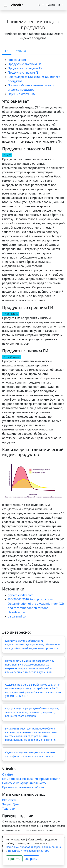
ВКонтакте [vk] (9, 800)
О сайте (7, 774)
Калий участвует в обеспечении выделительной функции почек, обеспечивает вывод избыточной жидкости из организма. (33, 644)
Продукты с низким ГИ (24, 73)
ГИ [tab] (7, 51)
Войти (51, 5)
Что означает (17, 60)
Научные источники (22, 94)
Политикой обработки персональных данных (33, 847)
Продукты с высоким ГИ (24, 64)
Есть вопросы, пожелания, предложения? (31, 779)
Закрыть (31, 859)
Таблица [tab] (20, 51)
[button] (41, 5)
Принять (14, 859)
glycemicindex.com (21, 595)
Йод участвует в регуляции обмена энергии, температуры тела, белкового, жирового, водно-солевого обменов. (32, 712)
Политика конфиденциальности (24, 783)
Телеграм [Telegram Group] (9, 809)
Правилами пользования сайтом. (28, 851)
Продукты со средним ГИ (25, 68)
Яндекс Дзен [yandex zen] (11, 804)
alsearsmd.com (18, 616)
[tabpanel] (33, 338)
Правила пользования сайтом (23, 787)
